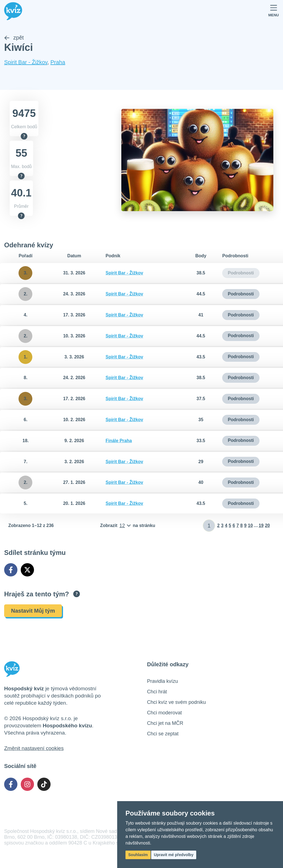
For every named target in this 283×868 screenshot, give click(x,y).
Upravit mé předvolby (174, 855)
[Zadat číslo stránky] (209, 526)
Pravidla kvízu (163, 681)
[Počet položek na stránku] (128, 526)
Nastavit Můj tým (33, 611)
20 (268, 525)
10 (250, 525)
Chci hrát (157, 692)
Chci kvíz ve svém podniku (176, 702)
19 (261, 525)
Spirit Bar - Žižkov (26, 62)
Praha (58, 62)
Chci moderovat (164, 713)
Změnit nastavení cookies (34, 748)
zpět (14, 38)
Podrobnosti (241, 294)
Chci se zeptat (163, 734)
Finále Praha (119, 441)
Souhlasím (138, 855)
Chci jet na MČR (165, 723)
